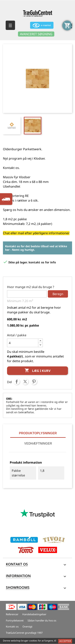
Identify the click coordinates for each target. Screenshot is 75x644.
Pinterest (34, 382)
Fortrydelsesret (15, 620)
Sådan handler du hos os (42, 620)
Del (17, 382)
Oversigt (27, 627)
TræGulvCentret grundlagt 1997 (24, 633)
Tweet (25, 382)
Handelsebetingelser (34, 614)
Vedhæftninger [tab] (38, 443)
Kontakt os (12, 627)
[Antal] (23, 343)
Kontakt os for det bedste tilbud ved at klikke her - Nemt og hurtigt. (36, 248)
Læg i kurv (37, 371)
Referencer (12, 614)
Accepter (65, 641)
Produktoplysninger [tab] (38, 433)
